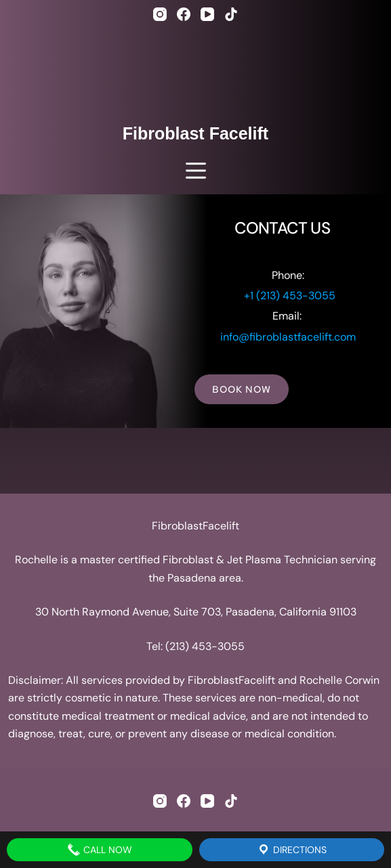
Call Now (100, 850)
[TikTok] (231, 14)
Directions (292, 850)
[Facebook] (184, 14)
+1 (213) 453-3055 (290, 296)
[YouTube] (207, 14)
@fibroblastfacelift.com (297, 337)
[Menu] (196, 171)
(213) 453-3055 (205, 646)
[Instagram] (160, 14)
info (229, 337)
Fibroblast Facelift (196, 133)
